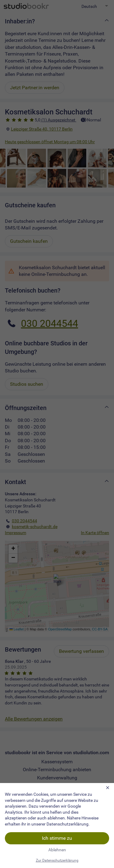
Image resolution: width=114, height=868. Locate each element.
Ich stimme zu (57, 838)
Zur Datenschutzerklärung (57, 860)
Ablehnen (57, 850)
